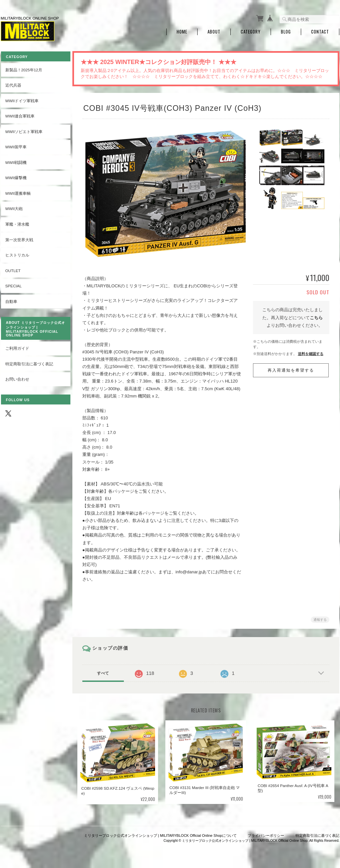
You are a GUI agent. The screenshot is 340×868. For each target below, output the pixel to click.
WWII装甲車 (16, 145)
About (214, 31)
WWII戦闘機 (16, 161)
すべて (105, 672)
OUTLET (13, 269)
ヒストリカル (17, 254)
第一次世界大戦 (19, 238)
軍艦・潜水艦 (17, 223)
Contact (320, 31)
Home (182, 31)
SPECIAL (13, 285)
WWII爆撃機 (16, 176)
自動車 (11, 300)
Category (251, 31)
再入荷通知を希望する (291, 369)
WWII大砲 (14, 207)
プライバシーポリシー (266, 834)
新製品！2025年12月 (23, 68)
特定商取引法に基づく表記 (29, 362)
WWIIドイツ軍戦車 (22, 99)
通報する (320, 618)
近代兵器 (13, 84)
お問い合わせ (17, 378)
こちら (316, 316)
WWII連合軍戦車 (20, 115)
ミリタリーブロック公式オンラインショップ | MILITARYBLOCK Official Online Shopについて (160, 834)
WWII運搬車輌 (18, 192)
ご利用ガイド (17, 347)
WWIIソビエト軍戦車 (24, 130)
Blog (286, 31)
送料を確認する (311, 352)
